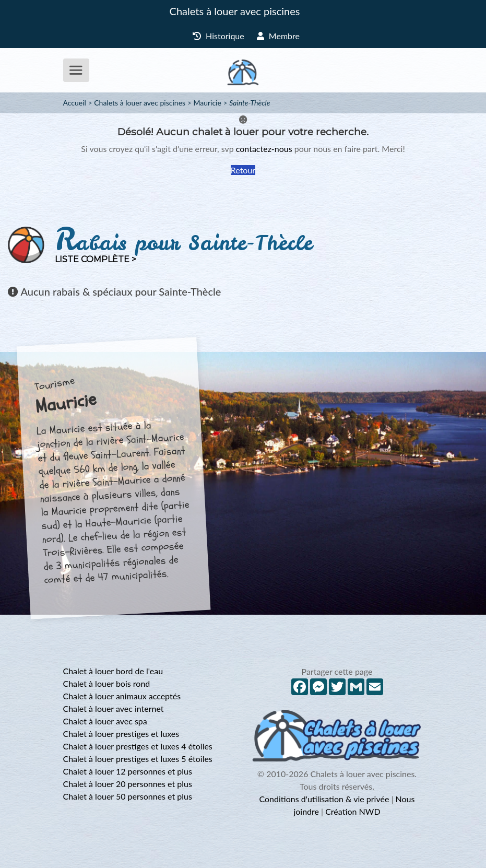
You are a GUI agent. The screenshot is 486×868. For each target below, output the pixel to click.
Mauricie (207, 103)
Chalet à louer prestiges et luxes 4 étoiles (138, 746)
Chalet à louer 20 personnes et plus (128, 784)
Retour (243, 170)
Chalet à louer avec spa (105, 721)
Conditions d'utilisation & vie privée (324, 799)
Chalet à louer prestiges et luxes (121, 734)
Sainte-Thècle (250, 103)
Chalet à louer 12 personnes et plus (128, 771)
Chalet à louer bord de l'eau (113, 671)
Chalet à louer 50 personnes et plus (128, 796)
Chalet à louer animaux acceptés (122, 696)
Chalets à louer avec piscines (235, 11)
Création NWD (353, 811)
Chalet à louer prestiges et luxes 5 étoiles (138, 759)
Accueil (75, 103)
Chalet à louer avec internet (114, 708)
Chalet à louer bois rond (107, 683)
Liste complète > (96, 259)
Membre (278, 36)
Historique (218, 36)
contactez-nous (264, 149)
